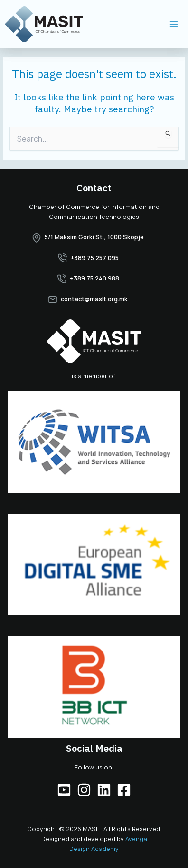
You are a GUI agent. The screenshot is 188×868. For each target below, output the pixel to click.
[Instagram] (84, 790)
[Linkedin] (104, 790)
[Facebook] (124, 790)
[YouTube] (64, 790)
